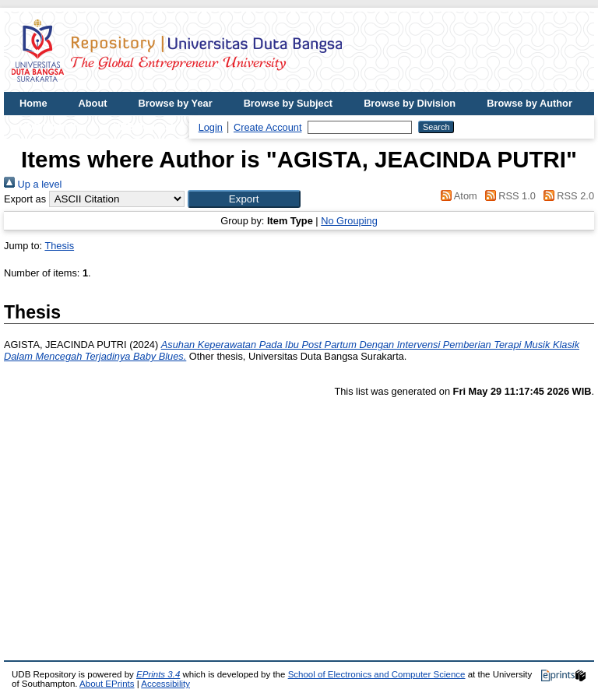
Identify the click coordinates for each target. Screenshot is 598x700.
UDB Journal (143, 127)
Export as (25, 199)
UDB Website (51, 127)
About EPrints (107, 684)
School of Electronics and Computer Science (377, 674)
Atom (457, 196)
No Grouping (349, 221)
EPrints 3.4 (158, 674)
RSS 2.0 (566, 196)
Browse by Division (410, 103)
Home (33, 103)
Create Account (268, 127)
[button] (244, 199)
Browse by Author (529, 103)
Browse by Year (176, 103)
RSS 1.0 (508, 196)
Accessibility (165, 684)
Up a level (33, 184)
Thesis (59, 246)
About (93, 103)
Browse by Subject (288, 103)
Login (211, 127)
